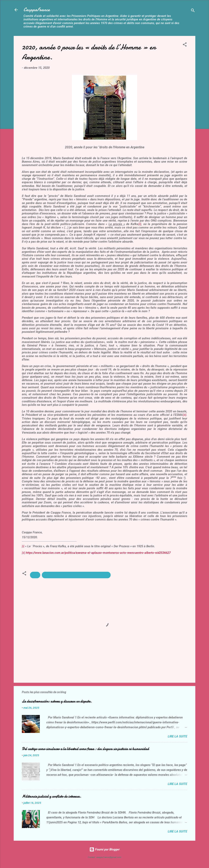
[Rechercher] (193, 11)
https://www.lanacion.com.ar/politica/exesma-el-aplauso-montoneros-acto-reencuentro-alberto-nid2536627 (98, 553)
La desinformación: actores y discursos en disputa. (57, 701)
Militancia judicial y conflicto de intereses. (52, 796)
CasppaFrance (37, 10)
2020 (35, 575)
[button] (185, 45)
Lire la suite (177, 736)
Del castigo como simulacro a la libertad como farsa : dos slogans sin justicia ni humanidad (85, 749)
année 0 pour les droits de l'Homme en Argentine (76, 575)
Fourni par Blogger (104, 849)
